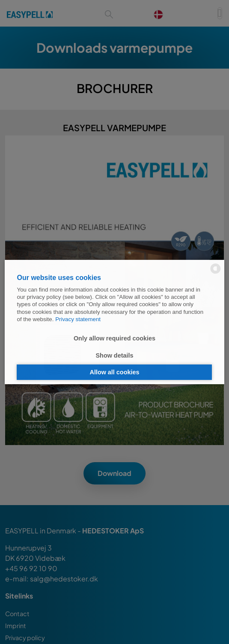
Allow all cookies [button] (115, 372)
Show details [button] (115, 355)
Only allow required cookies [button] (114, 338)
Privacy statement (78, 319)
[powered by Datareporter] (216, 273)
